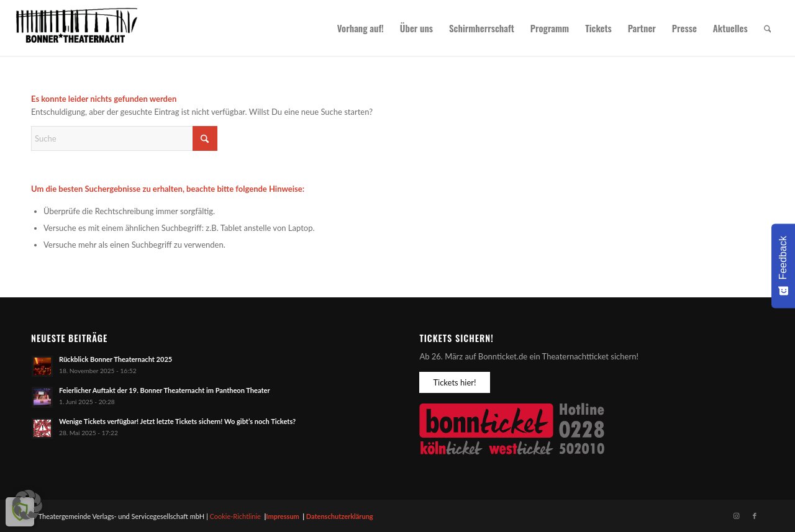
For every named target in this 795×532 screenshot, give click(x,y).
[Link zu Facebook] (755, 516)
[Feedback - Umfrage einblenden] (783, 266)
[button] (27, 505)
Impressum (283, 516)
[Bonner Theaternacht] (77, 28)
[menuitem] (361, 28)
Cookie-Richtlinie (235, 516)
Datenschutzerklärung (340, 516)
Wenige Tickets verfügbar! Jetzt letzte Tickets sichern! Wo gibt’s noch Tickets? (177, 421)
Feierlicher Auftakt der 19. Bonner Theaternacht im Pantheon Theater (165, 390)
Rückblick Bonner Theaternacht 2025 (116, 359)
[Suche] (768, 28)
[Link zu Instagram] (736, 516)
